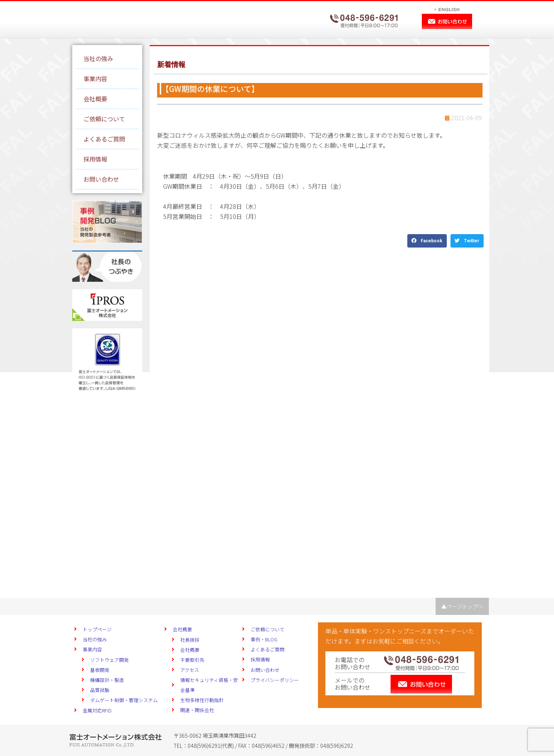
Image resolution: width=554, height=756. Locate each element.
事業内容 (95, 79)
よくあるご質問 (104, 139)
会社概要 (95, 99)
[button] (427, 241)
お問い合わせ (101, 179)
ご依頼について (104, 119)
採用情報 (95, 159)
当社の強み (98, 58)
